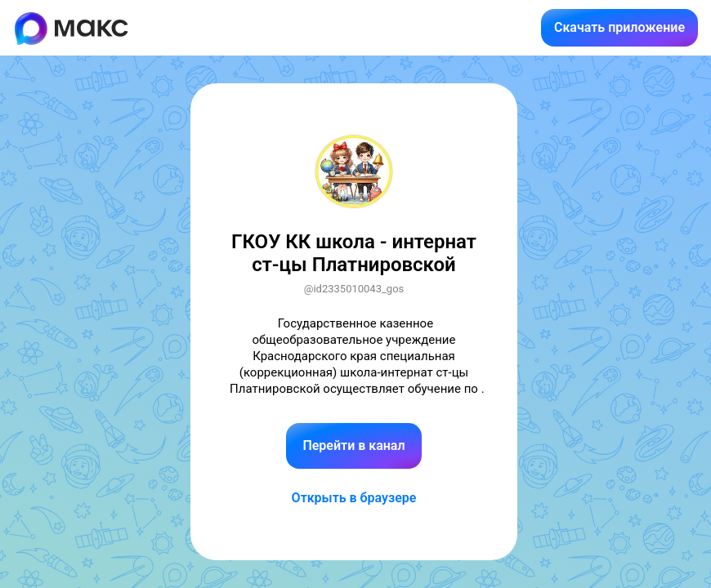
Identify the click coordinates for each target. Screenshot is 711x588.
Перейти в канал (353, 445)
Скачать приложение (619, 27)
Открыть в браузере (354, 498)
